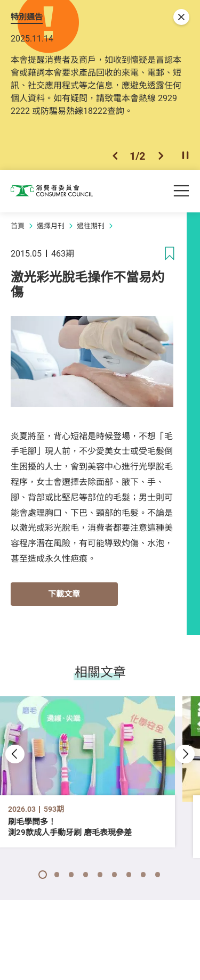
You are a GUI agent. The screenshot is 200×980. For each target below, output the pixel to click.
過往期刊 (91, 229)
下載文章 (64, 597)
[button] (115, 158)
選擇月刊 (51, 229)
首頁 (18, 229)
